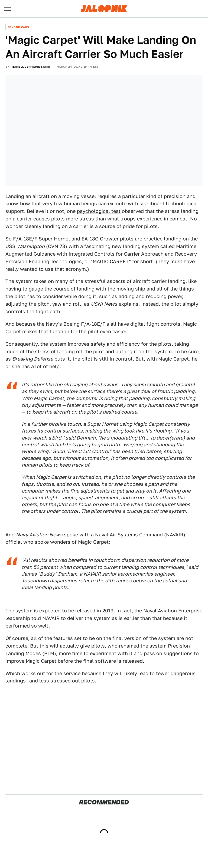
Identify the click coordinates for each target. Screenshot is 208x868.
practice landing (162, 239)
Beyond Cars (18, 27)
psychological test (99, 211)
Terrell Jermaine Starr (31, 67)
